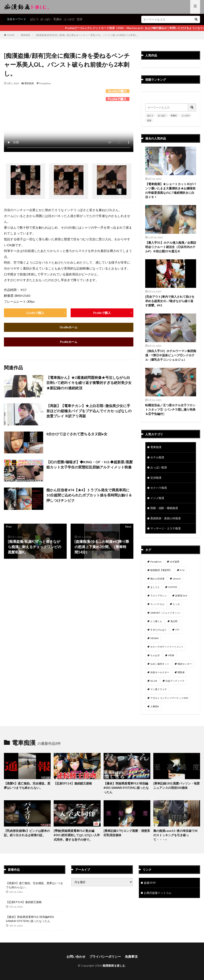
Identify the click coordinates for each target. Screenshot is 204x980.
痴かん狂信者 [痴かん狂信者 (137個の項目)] (157, 580)
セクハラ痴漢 (159, 489)
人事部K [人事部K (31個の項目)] (155, 708)
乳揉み (58, 19)
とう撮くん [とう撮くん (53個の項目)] (156, 623)
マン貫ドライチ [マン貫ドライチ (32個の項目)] (159, 691)
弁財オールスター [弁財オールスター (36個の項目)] (160, 674)
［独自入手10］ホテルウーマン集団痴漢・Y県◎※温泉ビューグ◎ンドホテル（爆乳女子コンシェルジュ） (171, 356)
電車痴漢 (25, 35)
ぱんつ (34, 19)
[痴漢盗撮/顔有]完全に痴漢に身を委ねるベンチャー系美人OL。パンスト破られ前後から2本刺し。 (88, 35)
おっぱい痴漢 (159, 469)
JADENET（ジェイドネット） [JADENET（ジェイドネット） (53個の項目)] (166, 614)
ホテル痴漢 (157, 458)
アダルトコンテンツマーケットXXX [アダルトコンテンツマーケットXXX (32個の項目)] (169, 700)
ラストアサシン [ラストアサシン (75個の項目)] (159, 597)
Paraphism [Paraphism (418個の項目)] (156, 563)
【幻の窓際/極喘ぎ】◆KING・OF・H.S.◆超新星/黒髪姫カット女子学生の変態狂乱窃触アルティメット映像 (90, 465)
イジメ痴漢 (157, 499)
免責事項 (131, 959)
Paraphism (45, 83)
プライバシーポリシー (105, 959)
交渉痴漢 (156, 479)
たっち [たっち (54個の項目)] (176, 606)
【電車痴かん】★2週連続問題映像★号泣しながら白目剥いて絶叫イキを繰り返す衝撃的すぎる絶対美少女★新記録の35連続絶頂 (89, 383)
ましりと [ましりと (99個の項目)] (155, 589)
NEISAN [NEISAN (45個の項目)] (154, 640)
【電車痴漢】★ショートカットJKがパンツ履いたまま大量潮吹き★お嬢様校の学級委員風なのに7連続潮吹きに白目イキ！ (170, 191)
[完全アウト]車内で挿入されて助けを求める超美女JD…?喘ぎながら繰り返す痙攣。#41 (170, 302)
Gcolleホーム (69, 327)
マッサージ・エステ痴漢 (166, 530)
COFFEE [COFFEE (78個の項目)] (173, 589)
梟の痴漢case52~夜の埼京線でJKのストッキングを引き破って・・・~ (175, 837)
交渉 (80, 19)
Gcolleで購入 (35, 313)
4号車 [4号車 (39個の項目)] (171, 657)
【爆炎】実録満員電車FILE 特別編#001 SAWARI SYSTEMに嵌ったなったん (127, 790)
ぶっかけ (69, 19)
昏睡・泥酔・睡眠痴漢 (164, 510)
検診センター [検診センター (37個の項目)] (185, 666)
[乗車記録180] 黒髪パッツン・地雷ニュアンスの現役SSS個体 (176, 787)
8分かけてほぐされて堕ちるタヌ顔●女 (77, 434)
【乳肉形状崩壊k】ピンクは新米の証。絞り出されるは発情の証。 (27, 835)
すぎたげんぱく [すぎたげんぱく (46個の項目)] (159, 631)
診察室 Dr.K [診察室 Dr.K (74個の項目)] (181, 597)
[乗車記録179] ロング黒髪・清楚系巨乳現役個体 (127, 835)
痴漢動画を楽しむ (114, 968)
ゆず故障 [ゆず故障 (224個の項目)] (175, 563)
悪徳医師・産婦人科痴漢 (166, 520)
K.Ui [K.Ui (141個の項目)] (182, 572)
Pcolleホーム (69, 342)
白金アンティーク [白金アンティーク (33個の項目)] (175, 683)
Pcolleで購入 (102, 313)
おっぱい (46, 19)
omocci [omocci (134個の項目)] (177, 580)
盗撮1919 (150, 885)
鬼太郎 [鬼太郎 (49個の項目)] (174, 623)
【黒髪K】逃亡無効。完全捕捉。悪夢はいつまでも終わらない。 (27, 787)
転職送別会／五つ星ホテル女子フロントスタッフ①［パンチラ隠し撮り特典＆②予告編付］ (170, 410)
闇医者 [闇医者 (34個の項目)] (181, 674)
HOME (11, 35)
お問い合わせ (76, 959)
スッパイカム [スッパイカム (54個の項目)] (157, 606)
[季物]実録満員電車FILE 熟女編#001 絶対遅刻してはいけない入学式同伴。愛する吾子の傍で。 (77, 837)
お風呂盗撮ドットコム (158, 895)
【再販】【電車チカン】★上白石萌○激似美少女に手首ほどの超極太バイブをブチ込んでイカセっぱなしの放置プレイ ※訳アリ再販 (89, 412)
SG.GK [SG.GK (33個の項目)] (154, 683)
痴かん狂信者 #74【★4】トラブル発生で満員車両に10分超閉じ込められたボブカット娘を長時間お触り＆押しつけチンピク (89, 496)
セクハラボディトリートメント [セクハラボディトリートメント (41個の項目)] (167, 648)
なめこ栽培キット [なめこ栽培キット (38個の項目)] (160, 666)
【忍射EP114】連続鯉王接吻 (73, 785)
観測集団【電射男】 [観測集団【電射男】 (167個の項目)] (161, 572)
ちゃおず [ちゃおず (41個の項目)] (155, 657)
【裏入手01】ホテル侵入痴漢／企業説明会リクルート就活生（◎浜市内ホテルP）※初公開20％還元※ (171, 247)
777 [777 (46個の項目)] (177, 631)
